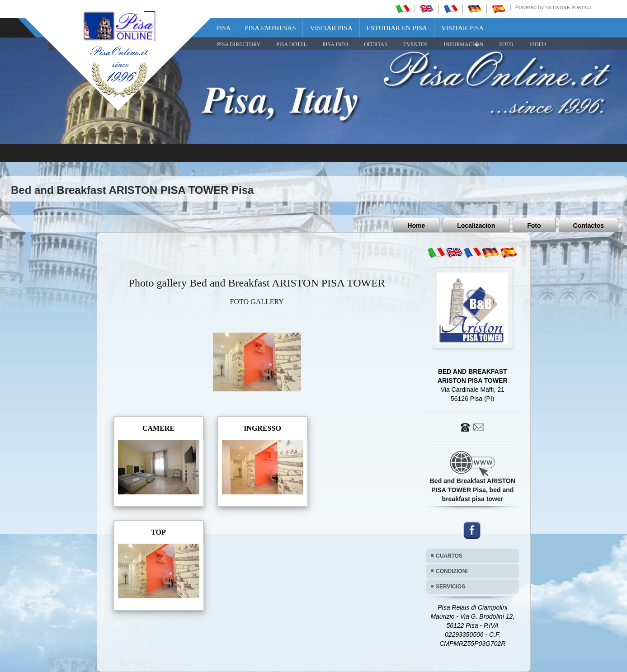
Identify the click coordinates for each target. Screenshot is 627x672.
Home (416, 226)
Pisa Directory (239, 44)
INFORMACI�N (463, 44)
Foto (534, 226)
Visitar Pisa (331, 28)
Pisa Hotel (292, 44)
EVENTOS (415, 44)
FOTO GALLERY (257, 302)
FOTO (506, 44)
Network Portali (568, 7)
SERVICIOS (450, 587)
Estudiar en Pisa (397, 28)
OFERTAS (376, 44)
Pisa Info (335, 44)
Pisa (224, 28)
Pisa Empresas (271, 28)
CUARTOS (449, 556)
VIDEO (537, 44)
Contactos (589, 226)
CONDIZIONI (452, 571)
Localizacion (476, 226)
